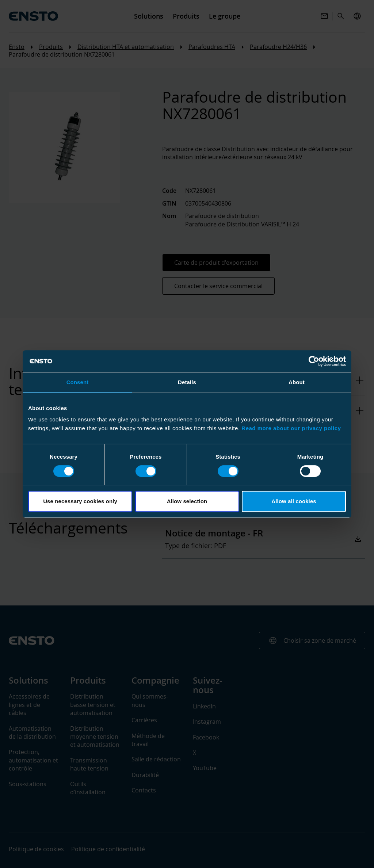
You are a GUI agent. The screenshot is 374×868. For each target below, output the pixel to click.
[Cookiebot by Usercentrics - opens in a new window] (314, 361)
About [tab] (297, 382)
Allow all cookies (294, 501)
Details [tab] (187, 382)
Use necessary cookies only (80, 501)
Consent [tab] (78, 382)
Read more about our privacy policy (291, 428)
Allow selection (187, 501)
